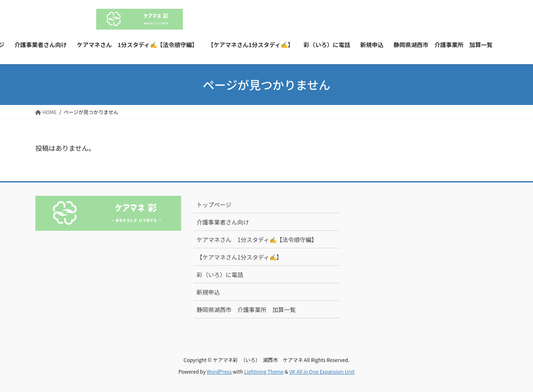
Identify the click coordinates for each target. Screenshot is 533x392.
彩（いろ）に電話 (220, 275)
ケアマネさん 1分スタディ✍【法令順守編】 (257, 240)
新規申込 (208, 292)
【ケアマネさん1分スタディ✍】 (239, 257)
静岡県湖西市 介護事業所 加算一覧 (246, 310)
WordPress (219, 371)
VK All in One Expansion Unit (322, 371)
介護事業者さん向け (223, 222)
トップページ (214, 205)
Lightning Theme (264, 371)
